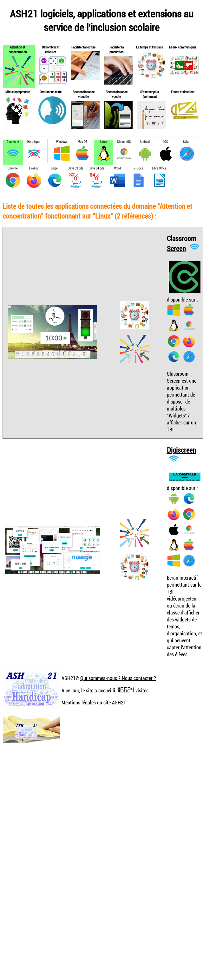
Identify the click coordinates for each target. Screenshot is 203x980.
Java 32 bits (76, 168)
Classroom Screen (182, 243)
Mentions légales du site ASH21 (94, 703)
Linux (104, 142)
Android (145, 142)
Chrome (13, 168)
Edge (55, 168)
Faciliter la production (117, 49)
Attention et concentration (18, 49)
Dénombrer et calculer (51, 49)
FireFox (34, 168)
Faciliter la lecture (83, 47)
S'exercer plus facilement (150, 94)
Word (118, 168)
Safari (187, 142)
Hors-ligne (34, 142)
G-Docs (138, 168)
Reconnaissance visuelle (84, 94)
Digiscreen (181, 450)
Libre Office (159, 168)
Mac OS (82, 142)
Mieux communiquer (183, 47)
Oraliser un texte (51, 92)
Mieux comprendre (18, 92)
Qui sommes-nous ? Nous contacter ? (118, 678)
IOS (166, 142)
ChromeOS (124, 142)
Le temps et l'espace (150, 47)
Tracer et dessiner (183, 92)
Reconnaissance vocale (117, 94)
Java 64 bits (97, 168)
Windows (62, 142)
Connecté (13, 142)
